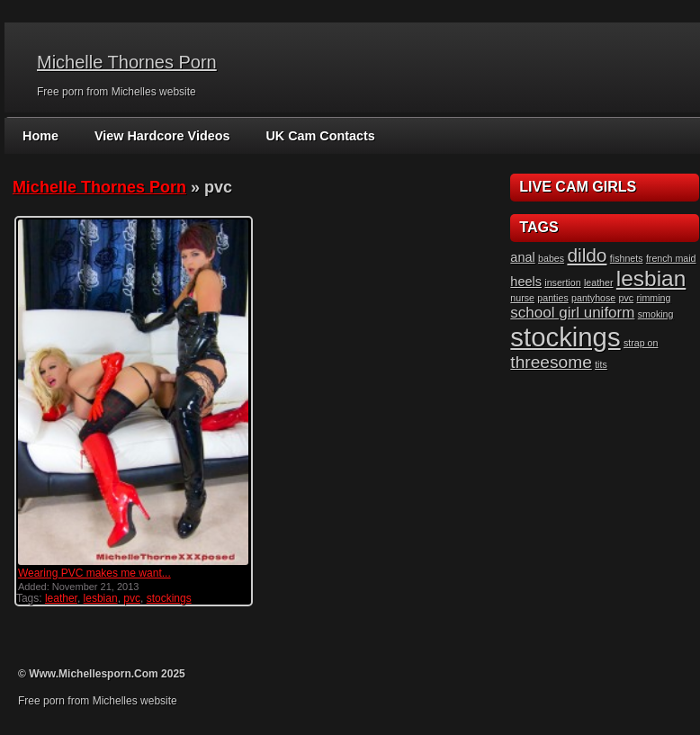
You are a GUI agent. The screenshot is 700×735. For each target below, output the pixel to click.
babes (551, 258)
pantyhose (593, 298)
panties (552, 298)
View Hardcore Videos (160, 136)
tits (601, 364)
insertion (562, 282)
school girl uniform (572, 313)
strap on (641, 343)
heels (526, 282)
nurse (522, 298)
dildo (587, 255)
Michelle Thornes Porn (127, 62)
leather (61, 598)
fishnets (627, 258)
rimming (654, 298)
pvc (132, 598)
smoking (656, 314)
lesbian (101, 598)
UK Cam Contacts (314, 136)
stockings (169, 598)
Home (40, 136)
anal (522, 257)
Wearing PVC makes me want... (94, 573)
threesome (551, 362)
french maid (671, 258)
